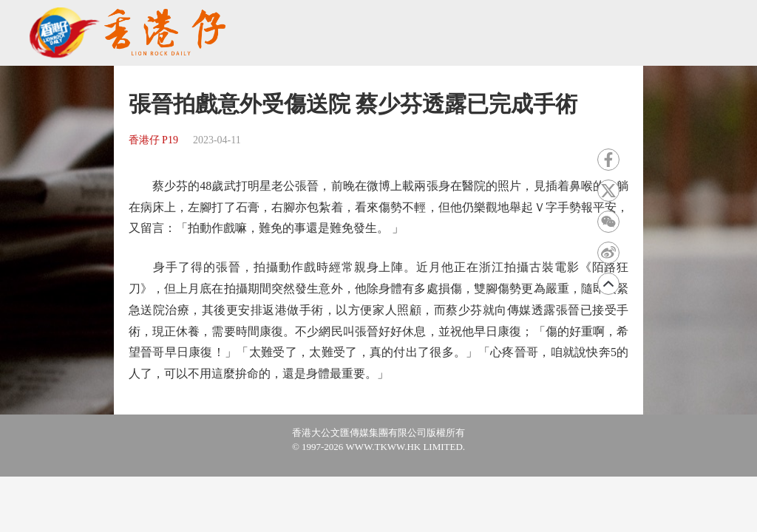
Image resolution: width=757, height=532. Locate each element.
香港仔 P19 (153, 140)
